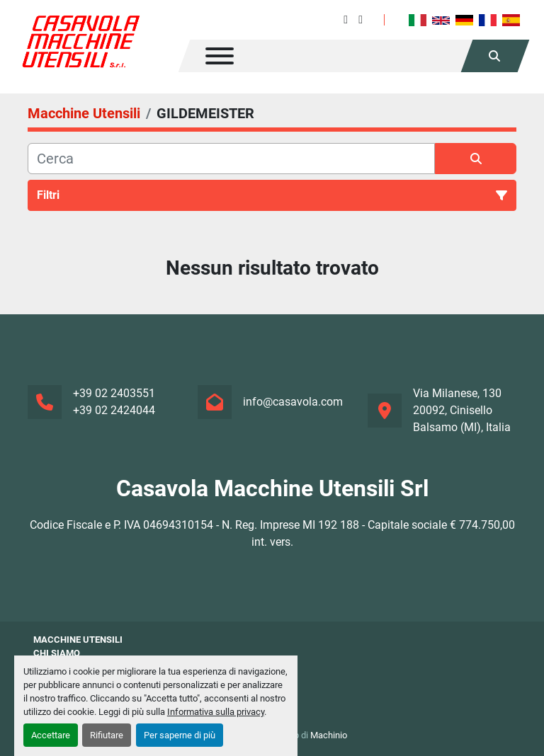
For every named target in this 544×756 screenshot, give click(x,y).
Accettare (51, 735)
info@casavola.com (293, 402)
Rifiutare (107, 735)
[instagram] (361, 19)
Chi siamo (57, 653)
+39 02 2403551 (114, 393)
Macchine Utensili (78, 640)
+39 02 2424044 (114, 410)
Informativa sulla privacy (216, 712)
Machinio (329, 735)
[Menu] (220, 56)
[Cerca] (231, 159)
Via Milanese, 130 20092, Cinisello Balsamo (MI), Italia (462, 410)
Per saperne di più (180, 735)
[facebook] (346, 19)
